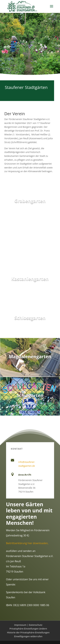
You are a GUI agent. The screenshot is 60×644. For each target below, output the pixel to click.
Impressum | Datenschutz (28, 625)
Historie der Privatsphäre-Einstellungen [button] (28, 632)
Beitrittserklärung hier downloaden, (27, 543)
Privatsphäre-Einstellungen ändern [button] (28, 629)
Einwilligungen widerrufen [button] (28, 636)
